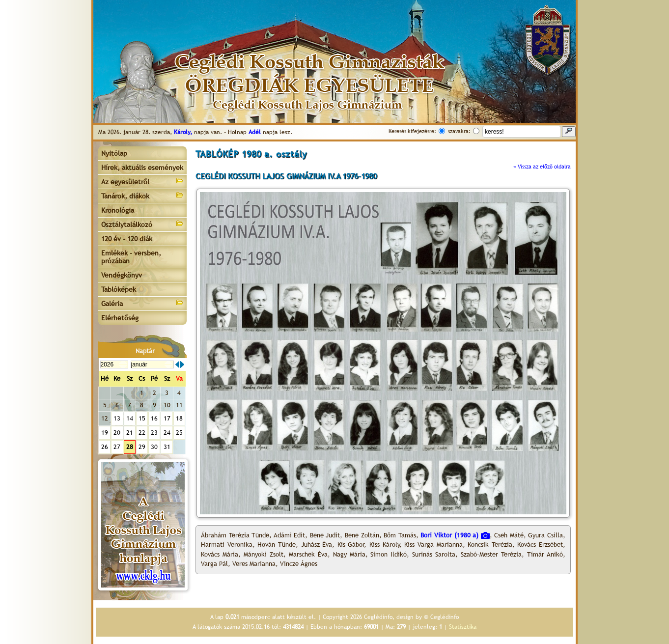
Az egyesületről (142, 181)
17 (167, 418)
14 (130, 418)
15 (142, 418)
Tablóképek (119, 289)
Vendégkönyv (122, 275)
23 (154, 433)
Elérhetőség (120, 318)
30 (154, 447)
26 (105, 447)
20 (117, 433)
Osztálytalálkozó (142, 224)
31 (167, 447)
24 (167, 433)
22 (142, 433)
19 (105, 433)
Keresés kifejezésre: (412, 131)
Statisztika (463, 627)
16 (154, 418)
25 (179, 433)
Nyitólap (114, 153)
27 (117, 447)
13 (117, 418)
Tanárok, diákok (142, 195)
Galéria (142, 303)
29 (142, 447)
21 (130, 433)
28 (130, 447)
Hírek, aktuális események (142, 168)
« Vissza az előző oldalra (542, 167)
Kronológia (118, 210)
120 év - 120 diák (127, 239)
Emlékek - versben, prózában (131, 257)
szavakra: (459, 131)
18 (179, 418)
